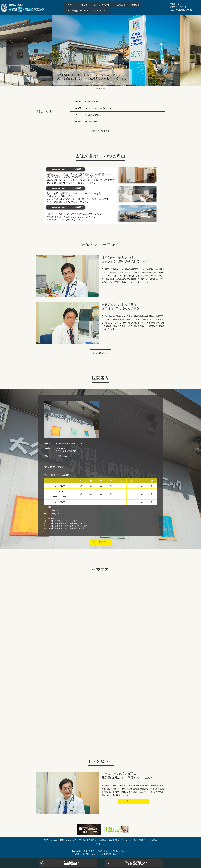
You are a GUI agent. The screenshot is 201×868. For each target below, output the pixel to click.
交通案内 (93, 8)
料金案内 (128, 8)
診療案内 (112, 8)
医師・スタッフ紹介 (115, 3)
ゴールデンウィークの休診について (99, 108)
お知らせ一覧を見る (100, 131)
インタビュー (76, 12)
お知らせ (91, 3)
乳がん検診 (127, 840)
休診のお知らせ (91, 102)
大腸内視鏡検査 (113, 840)
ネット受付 (70, 862)
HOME (73, 3)
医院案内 (74, 8)
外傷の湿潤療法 (140, 840)
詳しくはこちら (100, 353)
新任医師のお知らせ (93, 115)
